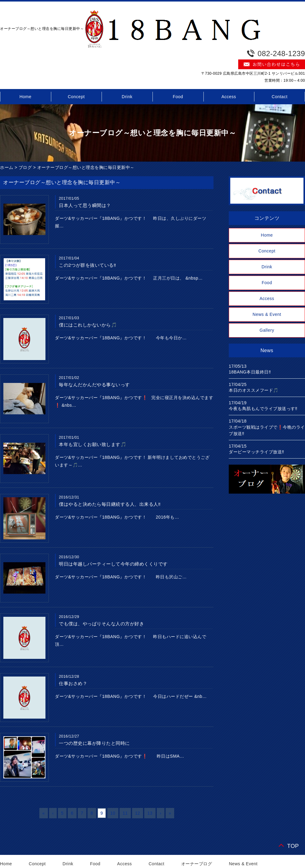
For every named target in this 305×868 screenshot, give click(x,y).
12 (138, 813)
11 (125, 813)
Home (267, 235)
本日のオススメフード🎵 (254, 390)
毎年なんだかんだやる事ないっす (94, 385)
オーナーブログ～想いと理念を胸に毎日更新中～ (86, 167)
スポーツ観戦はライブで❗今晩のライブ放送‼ (267, 430)
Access (229, 97)
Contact (156, 864)
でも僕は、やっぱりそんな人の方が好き (101, 624)
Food (178, 97)
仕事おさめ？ (73, 683)
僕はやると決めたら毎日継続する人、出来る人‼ (110, 504)
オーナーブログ (197, 864)
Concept (76, 97)
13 (150, 813)
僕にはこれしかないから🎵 (88, 325)
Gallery (267, 330)
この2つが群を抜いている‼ (88, 265)
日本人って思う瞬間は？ (85, 205)
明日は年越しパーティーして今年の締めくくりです (113, 564)
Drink (127, 97)
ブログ (25, 167)
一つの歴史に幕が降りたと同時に (94, 743)
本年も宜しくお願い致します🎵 (93, 444)
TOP (293, 846)
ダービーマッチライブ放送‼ (257, 452)
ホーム (7, 167)
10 (113, 813)
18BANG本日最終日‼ (250, 372)
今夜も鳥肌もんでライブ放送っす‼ (263, 409)
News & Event (267, 314)
